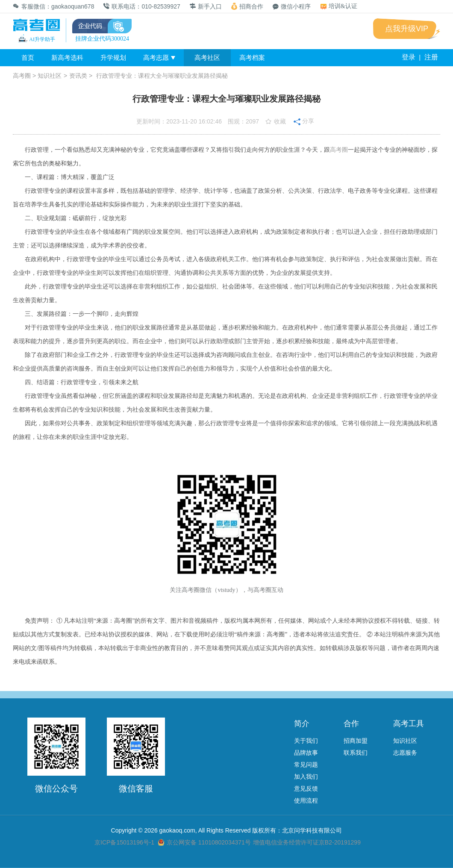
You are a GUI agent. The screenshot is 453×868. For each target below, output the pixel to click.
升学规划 (113, 57)
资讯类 (78, 76)
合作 (351, 724)
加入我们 (306, 777)
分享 (304, 121)
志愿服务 (405, 753)
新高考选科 (67, 57)
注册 (431, 57)
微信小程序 (292, 6)
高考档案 (252, 57)
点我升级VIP (407, 29)
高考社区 (207, 57)
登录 (409, 57)
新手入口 (206, 6)
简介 (302, 724)
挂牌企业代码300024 (102, 39)
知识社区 (50, 76)
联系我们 (356, 753)
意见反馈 (306, 789)
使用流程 (306, 800)
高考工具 (409, 724)
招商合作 (247, 6)
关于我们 (306, 741)
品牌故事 (306, 753)
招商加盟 (356, 741)
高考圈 (22, 76)
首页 (28, 57)
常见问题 (306, 765)
